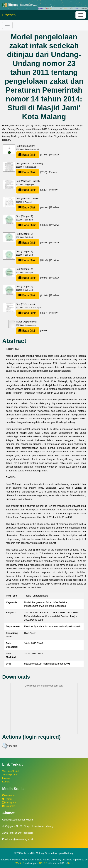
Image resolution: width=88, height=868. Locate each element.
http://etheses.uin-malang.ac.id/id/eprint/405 (47, 664)
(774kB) (33, 155)
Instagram (9, 802)
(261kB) (33, 260)
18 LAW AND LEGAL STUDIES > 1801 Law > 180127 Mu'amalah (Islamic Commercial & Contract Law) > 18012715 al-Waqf (53, 616)
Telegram (9, 806)
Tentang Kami (9, 775)
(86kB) (32, 190)
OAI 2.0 (43, 863)
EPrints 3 (19, 863)
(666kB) (32, 331)
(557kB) (33, 243)
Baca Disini (28, 155)
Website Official (10, 771)
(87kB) (32, 172)
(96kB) (32, 313)
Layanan (7, 778)
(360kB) (33, 225)
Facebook (9, 795)
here (71, 863)
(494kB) (33, 278)
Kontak (6, 782)
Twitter (7, 799)
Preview (55, 155)
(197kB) (33, 207)
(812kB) (33, 295)
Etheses (9, 15)
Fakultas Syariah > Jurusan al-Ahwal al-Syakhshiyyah (52, 626)
